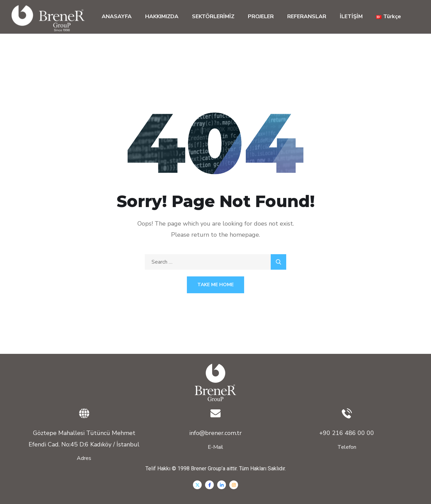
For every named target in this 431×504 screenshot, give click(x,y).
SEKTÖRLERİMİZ (213, 16)
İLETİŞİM (351, 16)
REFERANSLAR (307, 16)
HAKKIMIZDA (162, 16)
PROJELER (261, 16)
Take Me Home (215, 285)
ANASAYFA (117, 16)
